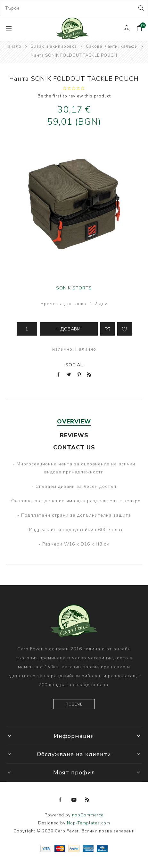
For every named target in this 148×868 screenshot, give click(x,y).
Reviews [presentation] (74, 435)
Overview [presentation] (74, 421)
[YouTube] (74, 800)
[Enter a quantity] (27, 329)
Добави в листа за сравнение (107, 329)
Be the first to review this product (74, 96)
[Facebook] (61, 800)
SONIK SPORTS (74, 288)
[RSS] (87, 800)
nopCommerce (88, 815)
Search (140, 8)
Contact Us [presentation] (74, 447)
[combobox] (74, 8)
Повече (74, 704)
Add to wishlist (124, 329)
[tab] (74, 421)
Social (74, 365)
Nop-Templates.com (89, 823)
